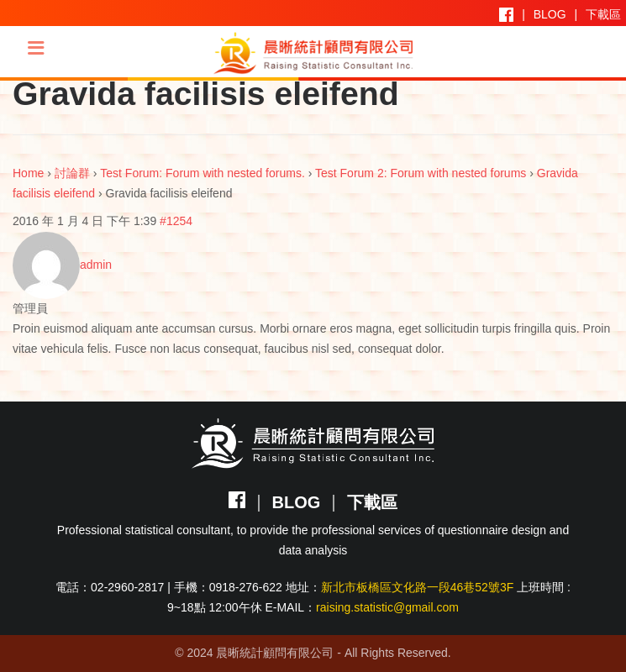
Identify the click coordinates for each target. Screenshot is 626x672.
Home (28, 173)
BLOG (550, 14)
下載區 (603, 14)
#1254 (176, 221)
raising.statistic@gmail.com (387, 607)
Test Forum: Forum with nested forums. (203, 173)
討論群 (72, 173)
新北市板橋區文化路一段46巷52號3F (417, 587)
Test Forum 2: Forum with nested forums (421, 173)
